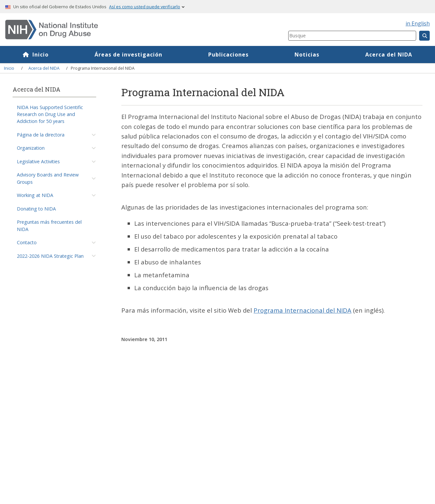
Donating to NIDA (36, 209)
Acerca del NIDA (389, 55)
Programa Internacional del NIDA (302, 310)
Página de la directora (41, 135)
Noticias (307, 55)
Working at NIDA (35, 195)
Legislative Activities (38, 161)
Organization (31, 148)
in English (418, 23)
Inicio (40, 55)
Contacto (27, 242)
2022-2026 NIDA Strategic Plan (50, 256)
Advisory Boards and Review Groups (48, 178)
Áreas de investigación (128, 55)
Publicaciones (228, 55)
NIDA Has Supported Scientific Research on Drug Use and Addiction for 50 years (50, 114)
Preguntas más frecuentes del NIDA (49, 225)
